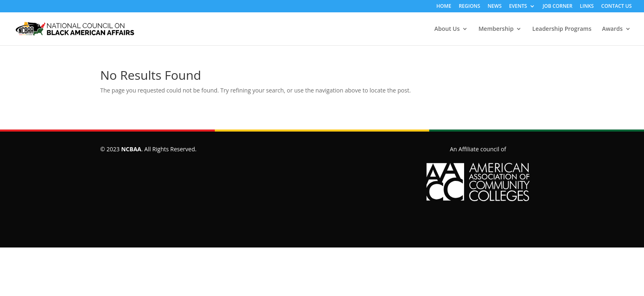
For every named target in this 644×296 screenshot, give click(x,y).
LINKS (587, 7)
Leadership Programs (562, 29)
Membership (496, 29)
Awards (612, 29)
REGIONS (469, 7)
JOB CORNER (558, 7)
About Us (447, 29)
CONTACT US (616, 7)
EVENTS (518, 7)
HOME (444, 7)
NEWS (494, 7)
